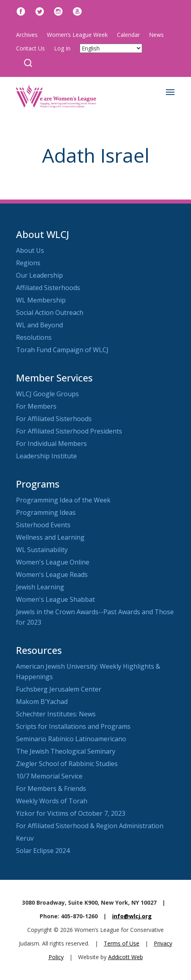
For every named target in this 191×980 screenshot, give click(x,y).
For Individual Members (51, 444)
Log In (62, 48)
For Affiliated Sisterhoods (54, 419)
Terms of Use (122, 943)
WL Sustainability (42, 550)
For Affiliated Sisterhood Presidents (69, 431)
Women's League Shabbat (55, 599)
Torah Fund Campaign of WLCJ (62, 350)
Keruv (25, 838)
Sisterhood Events (43, 525)
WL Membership (41, 300)
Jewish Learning (40, 587)
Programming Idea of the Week (63, 500)
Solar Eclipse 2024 (43, 851)
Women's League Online (53, 562)
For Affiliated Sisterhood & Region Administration (90, 826)
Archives (27, 35)
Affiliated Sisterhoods (48, 288)
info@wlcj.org (132, 916)
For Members (36, 406)
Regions (28, 263)
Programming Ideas (46, 512)
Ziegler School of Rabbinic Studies (67, 764)
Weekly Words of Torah (52, 801)
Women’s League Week (77, 35)
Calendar (128, 35)
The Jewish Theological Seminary (66, 751)
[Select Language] (111, 48)
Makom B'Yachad (42, 702)
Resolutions (34, 337)
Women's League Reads (52, 575)
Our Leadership (39, 275)
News (156, 35)
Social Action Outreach (50, 313)
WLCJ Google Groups (47, 394)
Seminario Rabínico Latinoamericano (71, 739)
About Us (30, 250)
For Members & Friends (51, 788)
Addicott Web (126, 957)
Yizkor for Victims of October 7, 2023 (71, 813)
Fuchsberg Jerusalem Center (59, 689)
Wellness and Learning (50, 537)
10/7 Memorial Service (49, 776)
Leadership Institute (46, 456)
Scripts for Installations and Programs (73, 726)
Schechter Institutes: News (56, 714)
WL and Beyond (39, 325)
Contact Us (30, 48)
